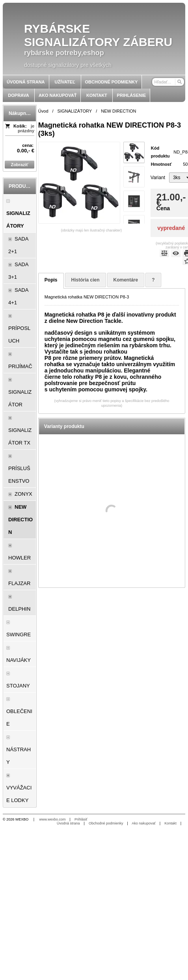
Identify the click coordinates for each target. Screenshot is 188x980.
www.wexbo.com (53, 819)
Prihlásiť (81, 819)
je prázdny (26, 128)
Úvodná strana (68, 823)
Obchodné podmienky (106, 823)
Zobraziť (19, 165)
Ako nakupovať (143, 823)
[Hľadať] (179, 82)
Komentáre (126, 280)
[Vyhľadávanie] (168, 82)
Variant (158, 178)
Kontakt (170, 823)
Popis (51, 280)
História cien (86, 280)
